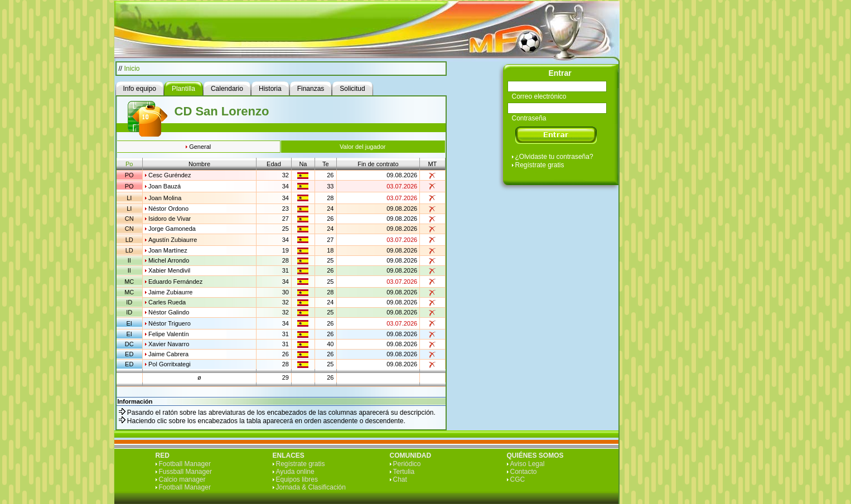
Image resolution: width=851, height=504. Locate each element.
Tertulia (404, 472)
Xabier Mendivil (169, 270)
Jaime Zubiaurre (170, 292)
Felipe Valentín (169, 334)
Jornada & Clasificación (311, 487)
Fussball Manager (185, 472)
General (200, 147)
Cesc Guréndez (170, 175)
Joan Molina (165, 198)
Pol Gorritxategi (170, 364)
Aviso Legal (528, 464)
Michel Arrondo (169, 260)
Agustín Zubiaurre (173, 240)
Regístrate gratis (540, 165)
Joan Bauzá (165, 186)
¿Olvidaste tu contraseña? (554, 157)
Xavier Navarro (169, 344)
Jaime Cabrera (168, 354)
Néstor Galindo (169, 312)
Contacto (524, 472)
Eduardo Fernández (175, 282)
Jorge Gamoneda (172, 229)
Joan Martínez (168, 250)
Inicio (132, 69)
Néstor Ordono (168, 209)
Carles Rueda (167, 302)
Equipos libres (297, 479)
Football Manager (185, 464)
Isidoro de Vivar (170, 219)
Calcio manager (182, 479)
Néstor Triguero (170, 323)
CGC (518, 479)
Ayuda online (295, 472)
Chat (400, 479)
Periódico (407, 464)
